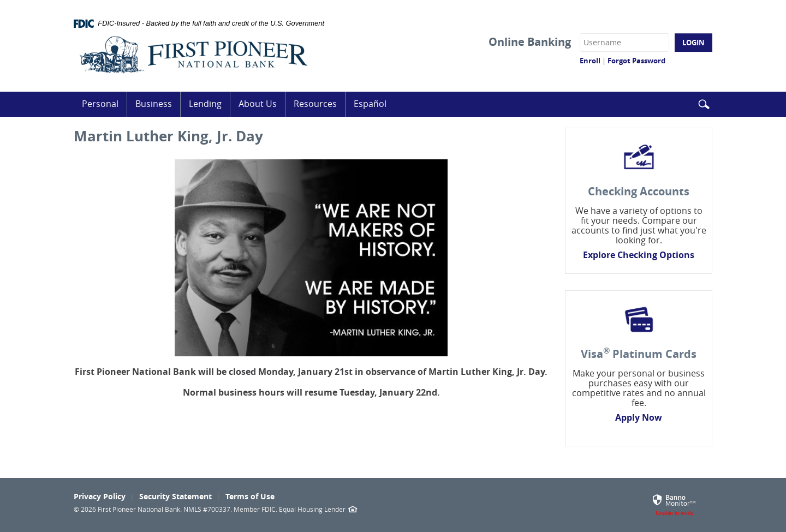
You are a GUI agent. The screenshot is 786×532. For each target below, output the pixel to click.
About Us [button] (258, 104)
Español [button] (370, 104)
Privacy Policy (100, 496)
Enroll (590, 61)
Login (693, 43)
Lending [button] (205, 104)
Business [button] (154, 104)
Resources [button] (315, 104)
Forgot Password (636, 61)
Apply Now (639, 417)
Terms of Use (250, 496)
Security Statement (175, 496)
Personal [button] (100, 104)
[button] (704, 105)
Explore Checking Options (639, 255)
